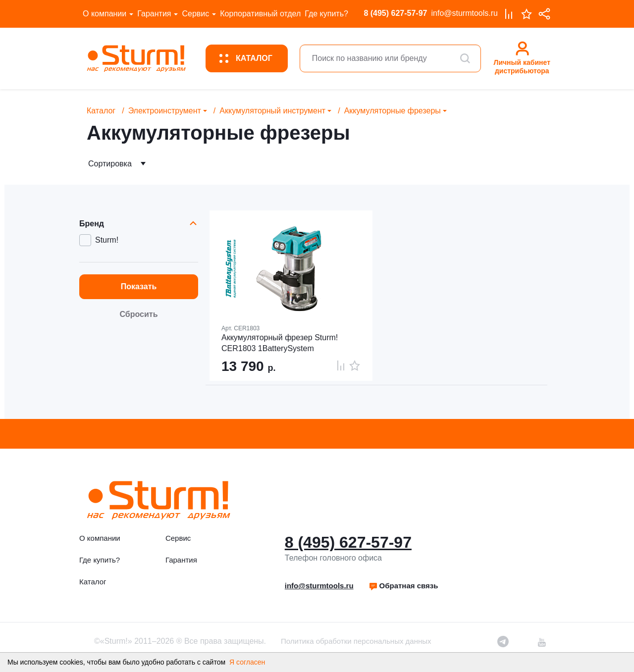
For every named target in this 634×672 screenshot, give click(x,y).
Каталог (101, 111)
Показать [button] (139, 286)
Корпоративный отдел (260, 14)
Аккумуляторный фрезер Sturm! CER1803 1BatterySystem (280, 343)
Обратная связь (403, 586)
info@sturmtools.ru (464, 13)
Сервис (195, 14)
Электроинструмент (165, 111)
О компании (105, 14)
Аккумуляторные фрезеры (393, 111)
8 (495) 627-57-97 (395, 13)
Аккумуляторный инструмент (272, 111)
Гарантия (154, 14)
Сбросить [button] (139, 314)
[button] (403, 586)
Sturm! (107, 240)
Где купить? (326, 14)
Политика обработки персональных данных (356, 641)
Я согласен (247, 662)
